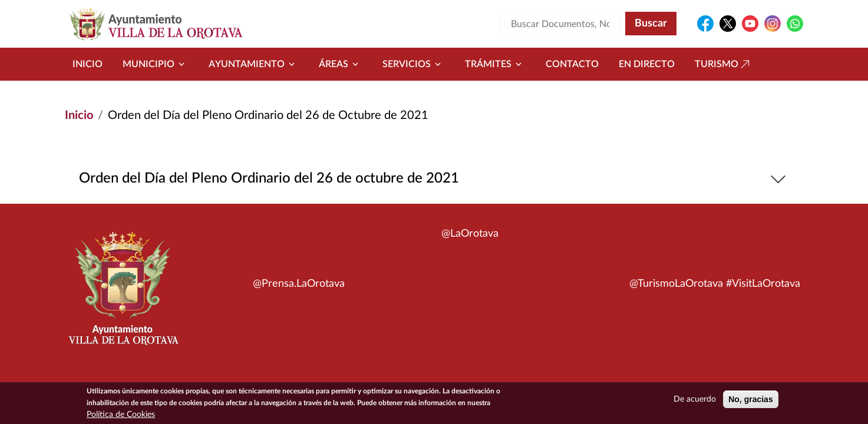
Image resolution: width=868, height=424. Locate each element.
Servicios (414, 64)
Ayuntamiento (254, 64)
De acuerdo (695, 400)
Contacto (572, 64)
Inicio (88, 64)
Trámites (495, 64)
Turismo (724, 64)
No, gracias (750, 400)
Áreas (341, 64)
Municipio (156, 64)
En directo (647, 64)
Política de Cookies (121, 416)
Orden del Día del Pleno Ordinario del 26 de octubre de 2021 (434, 179)
